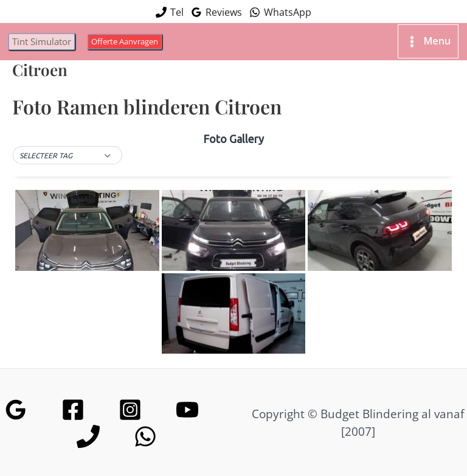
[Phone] (88, 429)
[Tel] (170, 10)
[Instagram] (130, 402)
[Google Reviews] (16, 402)
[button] (45, 35)
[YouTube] (187, 402)
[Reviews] (216, 10)
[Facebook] (73, 402)
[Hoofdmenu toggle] (424, 35)
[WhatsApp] (280, 10)
